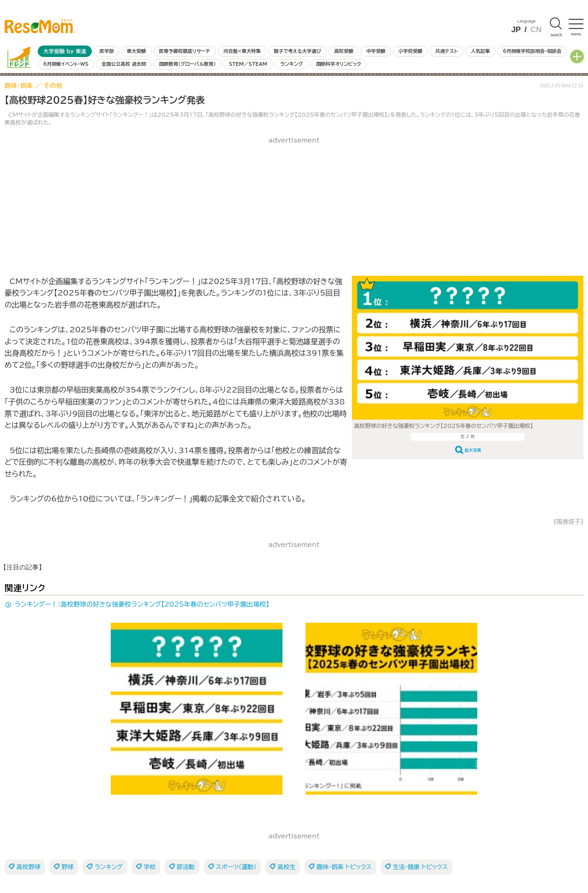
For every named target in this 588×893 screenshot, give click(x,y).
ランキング (291, 64)
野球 (68, 867)
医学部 (107, 51)
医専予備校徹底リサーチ (185, 51)
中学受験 (376, 51)
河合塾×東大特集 (242, 51)
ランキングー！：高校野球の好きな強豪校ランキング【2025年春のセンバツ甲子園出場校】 (142, 604)
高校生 (286, 867)
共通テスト (447, 51)
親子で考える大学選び (297, 51)
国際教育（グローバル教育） (187, 64)
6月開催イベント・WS (66, 64)
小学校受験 (410, 51)
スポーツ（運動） (236, 867)
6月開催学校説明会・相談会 (532, 51)
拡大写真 (473, 450)
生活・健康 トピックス (420, 867)
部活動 (186, 867)
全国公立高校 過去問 (124, 64)
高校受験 (344, 51)
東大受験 (136, 51)
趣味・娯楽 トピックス (344, 867)
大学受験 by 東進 (65, 51)
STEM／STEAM (248, 64)
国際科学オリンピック (339, 64)
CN (536, 30)
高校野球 (28, 867)
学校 (150, 867)
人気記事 (481, 51)
